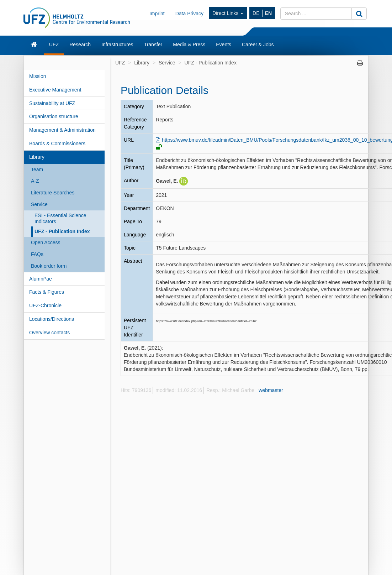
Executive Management (55, 90)
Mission (38, 76)
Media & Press (189, 45)
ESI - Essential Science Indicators (60, 218)
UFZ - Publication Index (62, 231)
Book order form (49, 266)
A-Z (35, 181)
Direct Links (228, 13)
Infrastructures (117, 45)
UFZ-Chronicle (45, 305)
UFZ (54, 45)
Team (37, 169)
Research (80, 45)
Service (39, 204)
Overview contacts (49, 333)
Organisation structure (54, 116)
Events (224, 45)
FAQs (37, 254)
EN (268, 13)
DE (256, 13)
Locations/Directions (52, 319)
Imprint (157, 14)
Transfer (153, 45)
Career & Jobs (258, 45)
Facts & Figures (47, 292)
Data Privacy (189, 14)
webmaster (271, 390)
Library (37, 157)
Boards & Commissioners (57, 143)
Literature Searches (53, 193)
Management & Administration (62, 130)
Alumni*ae (41, 279)
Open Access (46, 242)
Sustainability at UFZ (52, 103)
